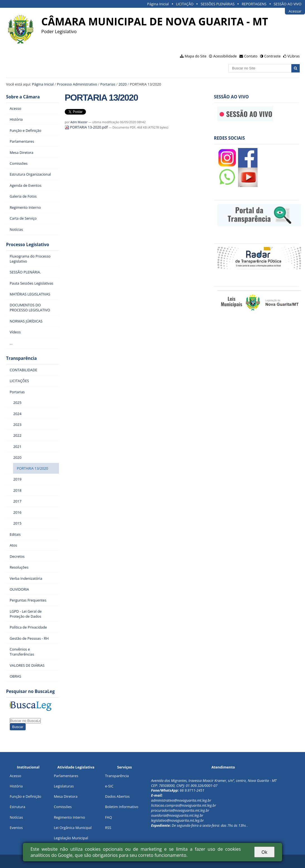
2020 (123, 84)
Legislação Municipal (71, 838)
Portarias (108, 84)
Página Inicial (158, 4)
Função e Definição (26, 796)
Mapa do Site (196, 56)
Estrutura (18, 807)
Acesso (15, 776)
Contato (251, 56)
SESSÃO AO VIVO (288, 4)
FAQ (108, 817)
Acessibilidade (225, 56)
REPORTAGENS (254, 4)
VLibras (294, 56)
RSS (108, 828)
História (16, 786)
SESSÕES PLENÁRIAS (218, 4)
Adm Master (79, 122)
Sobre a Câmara (23, 97)
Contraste (272, 56)
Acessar (295, 11)
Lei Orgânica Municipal (73, 828)
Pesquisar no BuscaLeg (30, 691)
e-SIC (109, 786)
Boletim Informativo (122, 807)
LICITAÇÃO (185, 4)
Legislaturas (64, 786)
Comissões (63, 807)
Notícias (16, 817)
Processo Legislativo (28, 245)
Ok (264, 852)
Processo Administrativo (77, 84)
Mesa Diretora (66, 796)
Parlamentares (66, 776)
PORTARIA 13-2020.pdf (87, 127)
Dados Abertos (117, 796)
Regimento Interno (69, 817)
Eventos (16, 828)
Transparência (21, 358)
